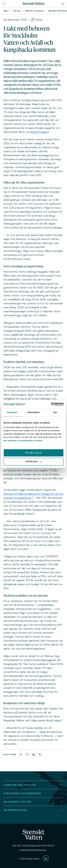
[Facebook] (27, 754)
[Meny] (63, 4)
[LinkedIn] (34, 754)
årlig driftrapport (39, 132)
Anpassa (34, 462)
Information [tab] (34, 412)
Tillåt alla (33, 453)
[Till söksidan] (4, 4)
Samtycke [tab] (12, 412)
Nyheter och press (35, 11)
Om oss (17, 11)
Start (6, 11)
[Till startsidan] (34, 4)
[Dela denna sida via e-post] (21, 754)
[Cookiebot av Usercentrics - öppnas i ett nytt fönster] (51, 404)
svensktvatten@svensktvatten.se (33, 850)
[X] (40, 754)
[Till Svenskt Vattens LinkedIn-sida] (46, 859)
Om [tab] (55, 412)
